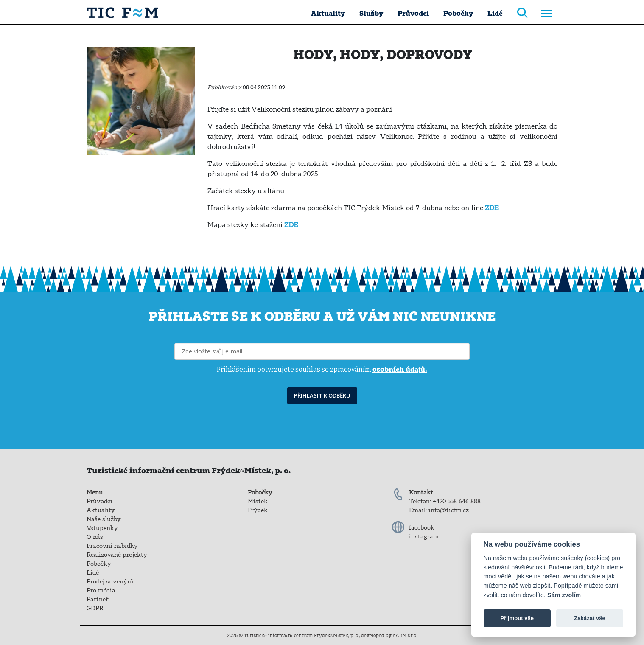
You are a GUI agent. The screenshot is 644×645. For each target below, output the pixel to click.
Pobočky (458, 13)
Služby (371, 13)
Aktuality (328, 13)
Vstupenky (102, 528)
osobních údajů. (400, 369)
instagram (424, 536)
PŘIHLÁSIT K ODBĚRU (322, 395)
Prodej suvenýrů (110, 581)
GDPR (95, 608)
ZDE (492, 208)
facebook (422, 527)
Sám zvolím (564, 595)
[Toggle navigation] (547, 14)
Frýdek (258, 510)
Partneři (98, 599)
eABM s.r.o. (405, 635)
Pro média (101, 590)
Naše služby (104, 519)
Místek (258, 501)
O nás (95, 537)
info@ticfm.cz (449, 510)
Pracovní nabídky (112, 546)
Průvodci (413, 13)
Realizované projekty (117, 555)
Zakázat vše (590, 618)
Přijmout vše (517, 618)
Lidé (495, 13)
